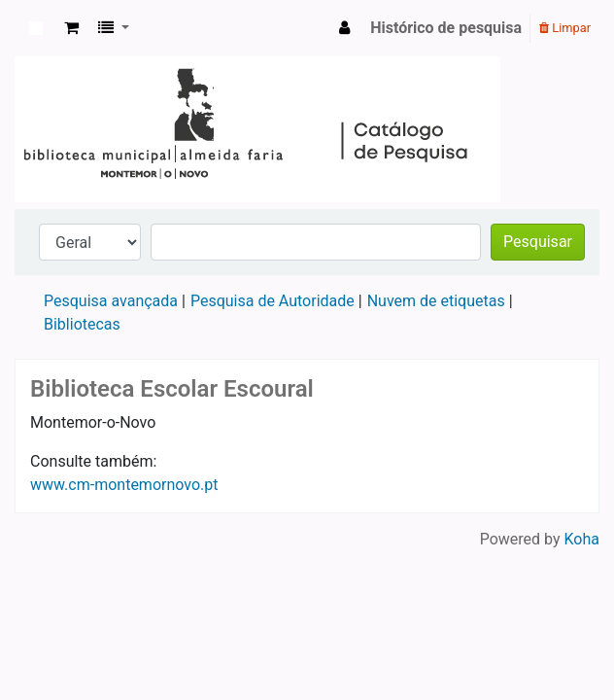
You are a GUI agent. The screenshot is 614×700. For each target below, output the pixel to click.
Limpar (565, 28)
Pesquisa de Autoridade (273, 301)
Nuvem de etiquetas (436, 301)
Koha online (36, 28)
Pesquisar (538, 242)
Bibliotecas (82, 324)
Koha (582, 539)
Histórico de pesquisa (446, 28)
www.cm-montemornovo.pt (124, 485)
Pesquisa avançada (111, 301)
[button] (71, 28)
